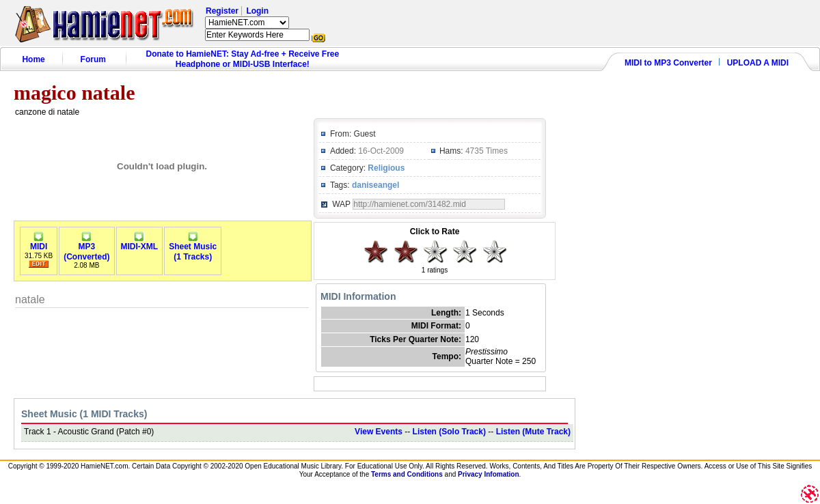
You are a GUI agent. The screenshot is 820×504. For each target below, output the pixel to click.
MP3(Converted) (86, 248)
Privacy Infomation (488, 474)
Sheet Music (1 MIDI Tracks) (84, 414)
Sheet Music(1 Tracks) (193, 248)
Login (257, 11)
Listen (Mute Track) (533, 432)
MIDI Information (358, 296)
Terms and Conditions (407, 474)
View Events (379, 432)
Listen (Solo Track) (449, 432)
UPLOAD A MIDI (758, 63)
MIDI (39, 243)
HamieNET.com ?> (247, 23)
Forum (93, 59)
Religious (386, 168)
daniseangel (375, 185)
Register (222, 11)
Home (33, 59)
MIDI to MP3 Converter (668, 63)
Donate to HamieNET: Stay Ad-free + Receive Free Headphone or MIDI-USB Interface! (243, 59)
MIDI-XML (140, 243)
